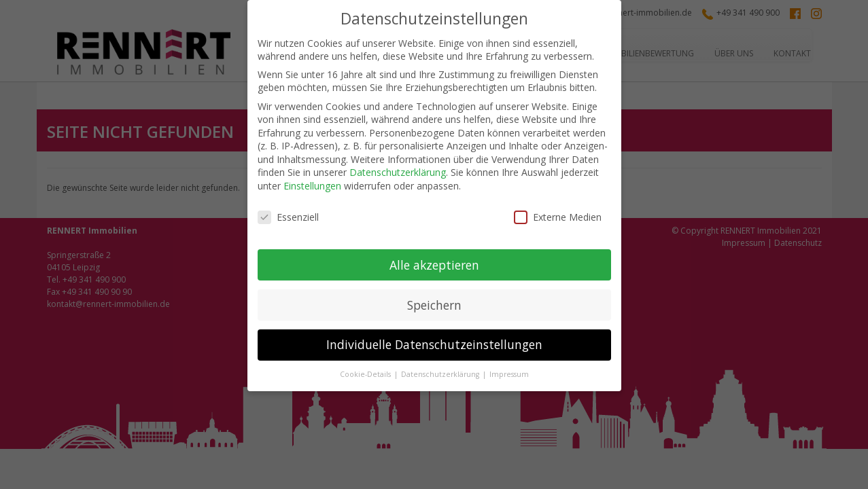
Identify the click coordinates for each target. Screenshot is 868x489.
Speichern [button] (434, 305)
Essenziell (288, 217)
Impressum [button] (509, 374)
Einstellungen (312, 186)
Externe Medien (558, 217)
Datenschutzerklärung (398, 172)
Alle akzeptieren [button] (434, 265)
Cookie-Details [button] (366, 374)
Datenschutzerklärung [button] (441, 374)
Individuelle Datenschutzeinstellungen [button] (434, 344)
